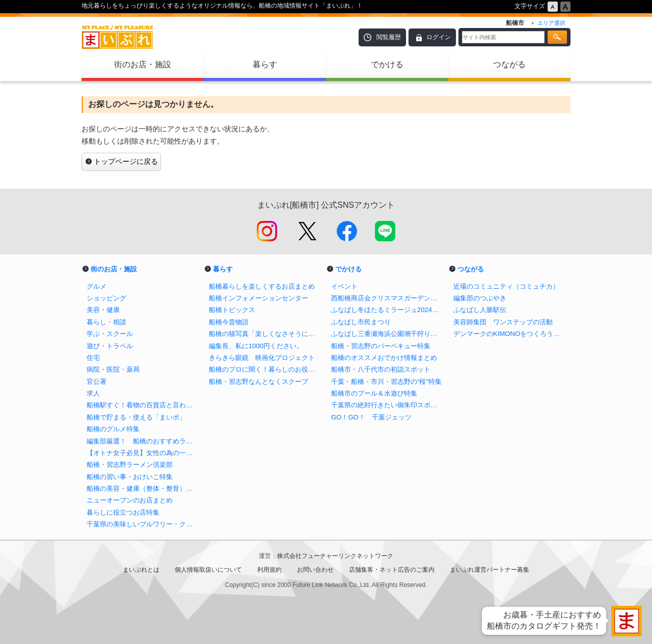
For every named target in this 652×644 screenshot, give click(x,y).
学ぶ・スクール (110, 334)
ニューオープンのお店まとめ (130, 500)
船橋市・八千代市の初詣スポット (381, 369)
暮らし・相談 (106, 322)
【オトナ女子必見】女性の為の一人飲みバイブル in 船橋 (143, 453)
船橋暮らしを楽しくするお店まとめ (262, 286)
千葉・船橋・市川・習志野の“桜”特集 (386, 382)
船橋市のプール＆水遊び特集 (374, 393)
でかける (387, 64)
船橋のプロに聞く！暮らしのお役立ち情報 (265, 369)
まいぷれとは (141, 570)
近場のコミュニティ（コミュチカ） (506, 286)
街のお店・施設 (143, 64)
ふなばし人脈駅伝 (480, 310)
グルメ (97, 286)
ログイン (439, 37)
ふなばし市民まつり (361, 322)
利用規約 (269, 570)
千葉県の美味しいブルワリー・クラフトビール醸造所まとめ (143, 524)
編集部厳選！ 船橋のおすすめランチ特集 (143, 441)
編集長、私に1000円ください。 (256, 346)
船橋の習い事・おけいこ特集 (130, 477)
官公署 (97, 382)
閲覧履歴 (389, 37)
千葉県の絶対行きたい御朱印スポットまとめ (387, 405)
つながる (509, 64)
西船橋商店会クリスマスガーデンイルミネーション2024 (387, 298)
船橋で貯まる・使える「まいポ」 (136, 417)
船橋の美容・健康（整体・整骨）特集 (143, 488)
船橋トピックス (232, 310)
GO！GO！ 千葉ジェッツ (371, 417)
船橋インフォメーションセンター (259, 298)
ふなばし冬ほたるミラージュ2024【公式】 (387, 310)
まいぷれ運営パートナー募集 (490, 570)
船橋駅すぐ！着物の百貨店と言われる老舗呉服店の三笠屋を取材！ (143, 405)
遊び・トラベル (110, 346)
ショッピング (106, 298)
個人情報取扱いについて (208, 570)
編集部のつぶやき (480, 298)
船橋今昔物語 (229, 322)
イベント (344, 286)
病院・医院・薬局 (113, 369)
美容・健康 (103, 310)
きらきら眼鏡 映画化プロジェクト (262, 358)
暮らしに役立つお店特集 (123, 512)
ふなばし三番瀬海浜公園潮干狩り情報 (387, 334)
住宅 (93, 358)
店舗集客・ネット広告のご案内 (392, 570)
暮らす (265, 64)
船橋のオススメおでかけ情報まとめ (384, 358)
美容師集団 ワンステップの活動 (503, 322)
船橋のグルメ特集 (113, 429)
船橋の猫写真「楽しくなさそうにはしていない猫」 (265, 334)
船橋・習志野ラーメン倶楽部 (130, 465)
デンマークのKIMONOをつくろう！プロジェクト (509, 334)
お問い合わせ (315, 570)
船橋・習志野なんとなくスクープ (259, 382)
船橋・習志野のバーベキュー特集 (381, 346)
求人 (93, 393)
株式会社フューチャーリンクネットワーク (335, 556)
